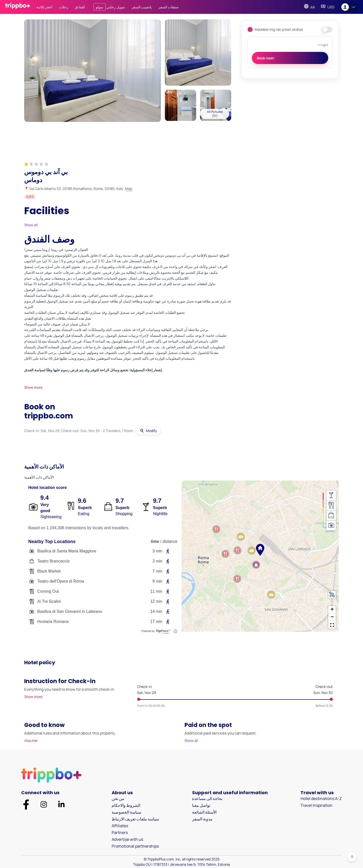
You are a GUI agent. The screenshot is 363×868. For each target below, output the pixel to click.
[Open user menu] (349, 7)
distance (170, 541)
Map (129, 189)
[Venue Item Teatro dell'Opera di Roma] (103, 581)
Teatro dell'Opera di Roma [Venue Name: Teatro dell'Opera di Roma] (61, 581)
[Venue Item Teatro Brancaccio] (103, 561)
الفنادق (80, 7)
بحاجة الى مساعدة (207, 798)
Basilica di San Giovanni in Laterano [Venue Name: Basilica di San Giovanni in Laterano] (70, 611)
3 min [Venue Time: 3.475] (157, 561)
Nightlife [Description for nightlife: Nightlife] (160, 514)
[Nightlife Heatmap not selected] (331, 495)
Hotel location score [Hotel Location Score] (48, 488)
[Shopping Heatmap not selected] (331, 515)
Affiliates (120, 826)
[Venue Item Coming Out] (103, 591)
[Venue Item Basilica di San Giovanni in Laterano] (103, 612)
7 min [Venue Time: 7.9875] (157, 571)
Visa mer (31, 740)
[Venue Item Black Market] (103, 571)
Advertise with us (127, 839)
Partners (120, 832)
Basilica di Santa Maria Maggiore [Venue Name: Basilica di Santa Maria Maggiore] (67, 551)
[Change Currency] (328, 7)
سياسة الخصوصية (126, 812)
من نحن (118, 798)
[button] (260, 550)
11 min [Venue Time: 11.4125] (156, 591)
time (155, 541)
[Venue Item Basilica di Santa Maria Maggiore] (103, 551)
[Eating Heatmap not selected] (331, 505)
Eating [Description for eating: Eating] (84, 514)
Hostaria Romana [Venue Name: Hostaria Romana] (53, 622)
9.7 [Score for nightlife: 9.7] (157, 501)
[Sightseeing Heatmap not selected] (331, 525)
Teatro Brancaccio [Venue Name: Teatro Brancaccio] (53, 561)
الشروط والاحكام (126, 805)
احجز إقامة (44, 7)
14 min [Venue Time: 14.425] (156, 611)
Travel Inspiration (316, 805)
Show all (31, 225)
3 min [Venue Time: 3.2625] (157, 551)
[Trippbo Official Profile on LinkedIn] (61, 805)
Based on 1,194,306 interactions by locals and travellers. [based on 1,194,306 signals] (79, 528)
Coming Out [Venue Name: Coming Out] (48, 591)
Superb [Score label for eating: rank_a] (85, 508)
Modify (148, 431)
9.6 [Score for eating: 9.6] (82, 501)
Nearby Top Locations (52, 542)
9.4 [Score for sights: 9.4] (44, 498)
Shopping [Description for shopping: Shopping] (124, 514)
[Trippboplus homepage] (18, 7)
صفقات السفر (169, 7)
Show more (33, 387)
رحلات (64, 7)
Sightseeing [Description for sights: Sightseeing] (51, 517)
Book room (265, 58)
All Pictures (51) (215, 114)
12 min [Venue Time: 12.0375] (156, 601)
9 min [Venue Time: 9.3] (157, 581)
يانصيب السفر (142, 7)
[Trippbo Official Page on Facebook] (26, 805)
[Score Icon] (33, 507)
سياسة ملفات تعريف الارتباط (135, 819)
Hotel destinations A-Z (321, 798)
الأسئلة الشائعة (204, 812)
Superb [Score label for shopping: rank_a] (122, 508)
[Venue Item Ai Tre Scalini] (103, 602)
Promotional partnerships (135, 846)
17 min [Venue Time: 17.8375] (156, 622)
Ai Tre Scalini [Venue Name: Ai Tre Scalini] (49, 601)
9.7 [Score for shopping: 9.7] (119, 501)
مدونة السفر (202, 819)
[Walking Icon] (168, 551)
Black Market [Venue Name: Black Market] (49, 571)
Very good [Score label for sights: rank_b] (45, 508)
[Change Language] (309, 7)
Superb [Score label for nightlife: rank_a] (160, 508)
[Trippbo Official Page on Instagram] (44, 805)
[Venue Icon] (32, 551)
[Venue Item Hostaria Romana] (103, 622)
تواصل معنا (201, 805)
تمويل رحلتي (109, 7)
